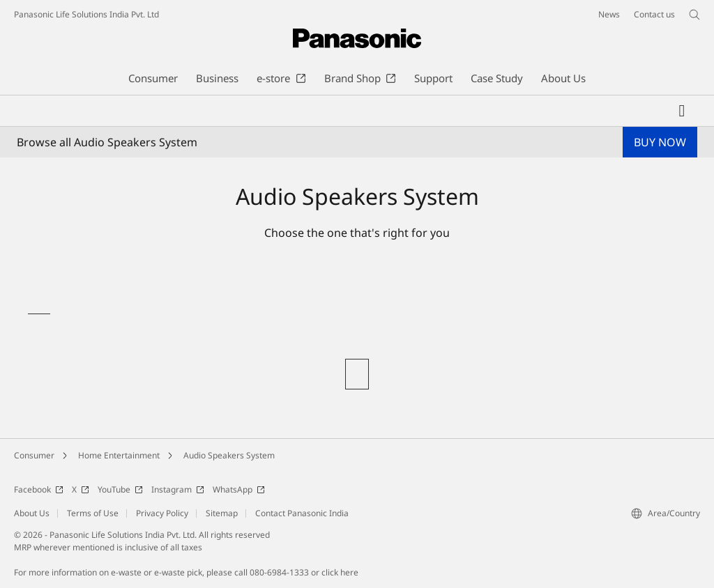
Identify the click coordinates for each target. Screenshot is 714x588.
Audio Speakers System (229, 455)
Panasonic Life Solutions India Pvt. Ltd (86, 14)
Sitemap (222, 513)
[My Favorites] (682, 111)
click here (340, 572)
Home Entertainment (119, 455)
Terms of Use (93, 513)
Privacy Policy (162, 513)
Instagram (178, 489)
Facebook (39, 489)
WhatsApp (239, 489)
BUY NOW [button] (660, 142)
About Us (32, 513)
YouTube (120, 489)
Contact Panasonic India (302, 513)
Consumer (34, 455)
